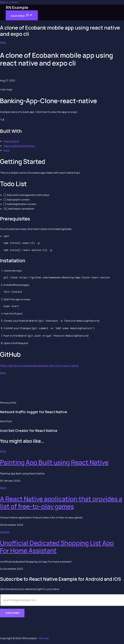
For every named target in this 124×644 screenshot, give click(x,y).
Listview (5, 531)
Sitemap (44, 638)
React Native (11, 141)
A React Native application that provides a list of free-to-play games (61, 502)
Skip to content (9, 2)
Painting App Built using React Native (54, 461)
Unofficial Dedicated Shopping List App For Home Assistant (57, 546)
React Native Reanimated (19, 146)
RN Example (17, 7)
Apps (3, 42)
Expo (7, 150)
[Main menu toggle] (22, 15)
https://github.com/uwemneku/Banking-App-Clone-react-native (39, 364)
